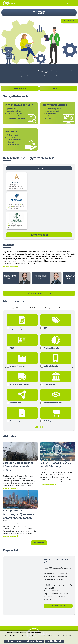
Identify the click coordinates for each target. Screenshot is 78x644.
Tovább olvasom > (11, 267)
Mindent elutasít (34, 641)
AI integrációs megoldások (16, 118)
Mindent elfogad (14, 641)
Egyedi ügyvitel (14, 185)
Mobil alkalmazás (51, 366)
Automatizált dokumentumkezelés (19, 329)
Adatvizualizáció (14, 204)
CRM (10, 206)
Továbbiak (39, 542)
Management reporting (16, 187)
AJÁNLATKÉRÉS (20, 88)
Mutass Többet (39, 235)
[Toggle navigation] (73, 3)
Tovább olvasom (11, 488)
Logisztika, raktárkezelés (20, 385)
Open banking (13, 208)
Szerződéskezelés (19, 206)
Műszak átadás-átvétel (53, 403)
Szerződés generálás (18, 421)
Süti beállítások (54, 641)
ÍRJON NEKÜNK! (58, 88)
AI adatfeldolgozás (51, 348)
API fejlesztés (16, 403)
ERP (22, 204)
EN (67, 3)
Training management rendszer (16, 227)
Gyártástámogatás (18, 366)
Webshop (48, 421)
